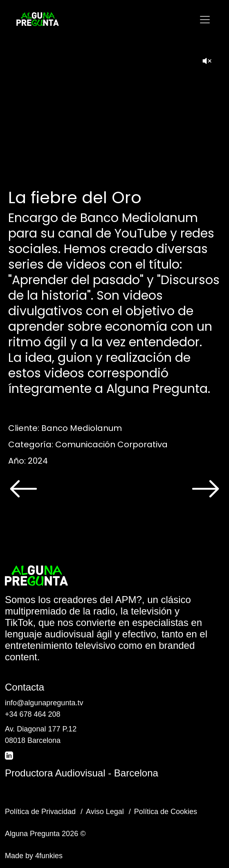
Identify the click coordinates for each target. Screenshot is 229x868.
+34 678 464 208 (33, 714)
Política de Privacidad (40, 812)
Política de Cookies (166, 812)
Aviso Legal (105, 812)
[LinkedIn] (10, 755)
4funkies (49, 856)
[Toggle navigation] (205, 20)
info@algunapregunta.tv (44, 703)
